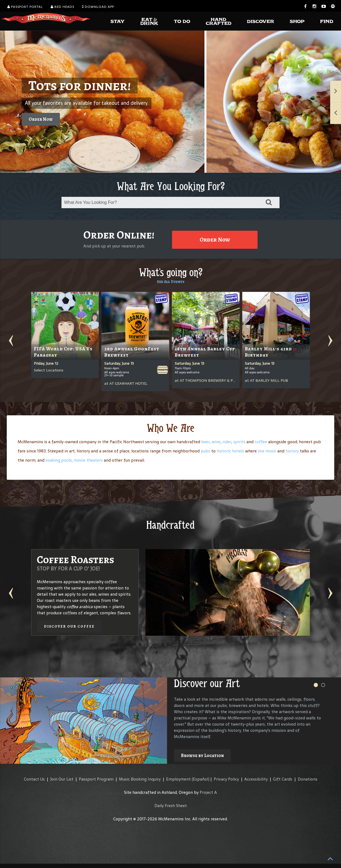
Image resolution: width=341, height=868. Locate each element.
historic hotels (230, 451)
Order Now (41, 119)
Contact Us (34, 779)
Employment (178, 779)
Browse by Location (202, 756)
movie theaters (88, 460)
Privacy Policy (226, 779)
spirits (239, 442)
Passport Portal (25, 7)
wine (216, 442)
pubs (205, 451)
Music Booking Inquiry (140, 779)
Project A (208, 792)
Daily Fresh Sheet (171, 806)
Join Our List (62, 779)
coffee (261, 442)
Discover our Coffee (69, 626)
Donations (308, 779)
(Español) (201, 779)
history (292, 451)
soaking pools (59, 460)
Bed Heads (62, 7)
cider (227, 442)
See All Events (171, 282)
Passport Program (96, 779)
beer (205, 442)
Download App (98, 7)
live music (267, 451)
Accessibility (256, 779)
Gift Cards (283, 779)
